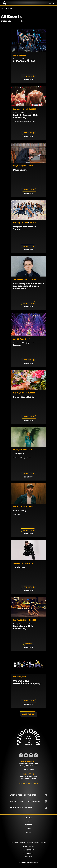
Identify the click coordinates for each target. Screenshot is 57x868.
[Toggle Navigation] (50, 3)
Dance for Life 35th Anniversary (23, 627)
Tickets (28, 818)
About (29, 832)
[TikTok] (36, 755)
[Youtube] (26, 755)
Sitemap (28, 857)
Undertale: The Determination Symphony (27, 682)
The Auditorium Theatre (4, 3)
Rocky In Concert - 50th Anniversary (25, 116)
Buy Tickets (29, 76)
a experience (28, 863)
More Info (29, 80)
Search (54, 3)
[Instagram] (31, 755)
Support (28, 825)
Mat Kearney (20, 511)
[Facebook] (21, 755)
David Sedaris (20, 170)
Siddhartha (19, 567)
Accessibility (28, 853)
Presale (28, 644)
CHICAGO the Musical (24, 61)
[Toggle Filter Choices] (13, 21)
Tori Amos (18, 454)
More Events (28, 714)
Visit (28, 821)
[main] (28, 365)
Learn (28, 829)
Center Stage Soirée (24, 397)
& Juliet (17, 345)
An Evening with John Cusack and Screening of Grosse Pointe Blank (29, 286)
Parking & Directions (27, 784)
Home (3, 8)
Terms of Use (28, 846)
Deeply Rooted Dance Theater (25, 228)
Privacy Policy (28, 850)
